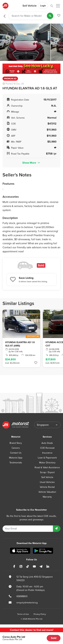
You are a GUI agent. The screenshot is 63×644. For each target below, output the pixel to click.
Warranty (47, 497)
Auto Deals (47, 443)
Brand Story (16, 443)
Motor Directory (47, 463)
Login (43, 6)
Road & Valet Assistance (47, 467)
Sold (54, 638)
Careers (16, 448)
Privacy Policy (40, 614)
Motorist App (16, 458)
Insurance (47, 453)
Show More (31, 163)
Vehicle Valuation (47, 492)
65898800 (22, 596)
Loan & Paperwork (47, 458)
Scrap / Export (47, 472)
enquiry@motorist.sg (27, 603)
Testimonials (16, 463)
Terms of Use (23, 614)
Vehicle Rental (47, 487)
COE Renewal (47, 448)
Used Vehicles (47, 482)
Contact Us (16, 453)
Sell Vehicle (30, 6)
